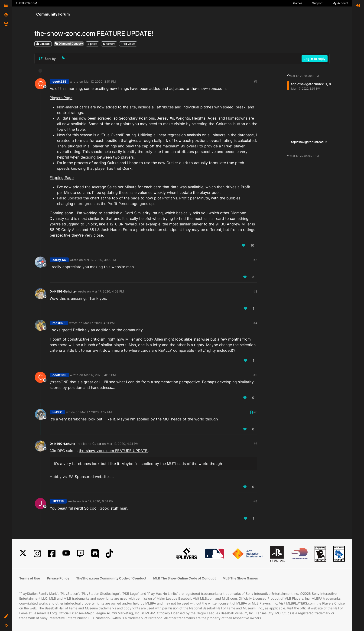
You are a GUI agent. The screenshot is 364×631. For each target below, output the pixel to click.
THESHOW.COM (26, 3)
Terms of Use (30, 578)
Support (317, 3)
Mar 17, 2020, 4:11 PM (99, 323)
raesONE (59, 323)
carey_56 (59, 260)
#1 (256, 81)
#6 (255, 412)
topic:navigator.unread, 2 (309, 142)
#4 (255, 323)
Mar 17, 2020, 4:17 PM (96, 412)
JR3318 (58, 501)
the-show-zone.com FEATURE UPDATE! (114, 451)
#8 (255, 501)
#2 (255, 260)
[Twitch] (81, 554)
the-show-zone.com (208, 88)
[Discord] (95, 554)
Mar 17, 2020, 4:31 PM (123, 444)
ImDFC (57, 412)
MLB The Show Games (240, 578)
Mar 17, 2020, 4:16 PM (100, 375)
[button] (6, 616)
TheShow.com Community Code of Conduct (111, 578)
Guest (97, 444)
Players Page (61, 98)
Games (298, 3)
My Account (340, 3)
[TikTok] (109, 554)
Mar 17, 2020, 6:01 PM (98, 501)
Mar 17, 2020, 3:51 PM (100, 81)
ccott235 (59, 81)
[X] (23, 554)
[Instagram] (37, 554)
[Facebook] (52, 554)
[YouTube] (66, 554)
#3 (255, 291)
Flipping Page (62, 178)
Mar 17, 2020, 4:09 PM (108, 291)
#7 (255, 444)
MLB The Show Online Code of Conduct (184, 578)
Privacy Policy (58, 578)
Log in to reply (315, 59)
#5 (255, 375)
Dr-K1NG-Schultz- (63, 291)
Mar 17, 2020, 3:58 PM (100, 260)
